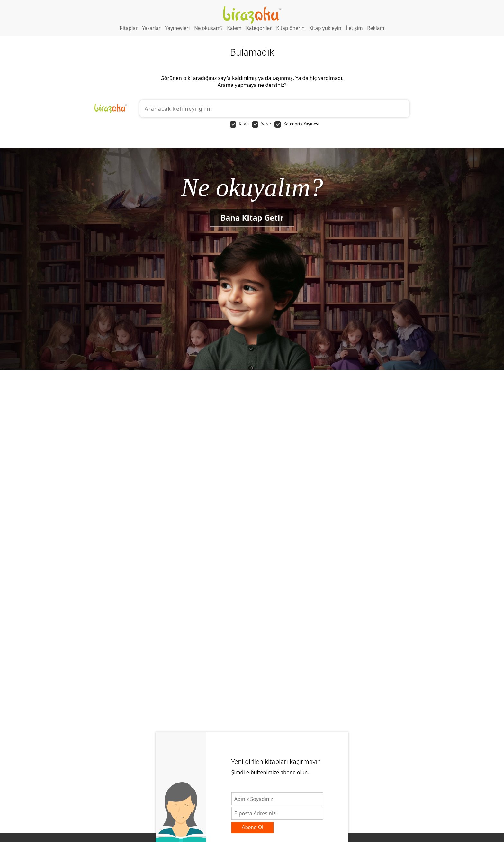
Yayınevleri (177, 28)
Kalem (234, 28)
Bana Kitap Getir (252, 217)
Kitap (239, 124)
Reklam (376, 28)
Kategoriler (259, 28)
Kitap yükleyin (325, 28)
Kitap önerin (290, 28)
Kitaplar (129, 28)
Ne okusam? (208, 28)
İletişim (354, 28)
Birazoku (252, 15)
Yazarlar (151, 28)
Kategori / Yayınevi (297, 124)
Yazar (262, 124)
